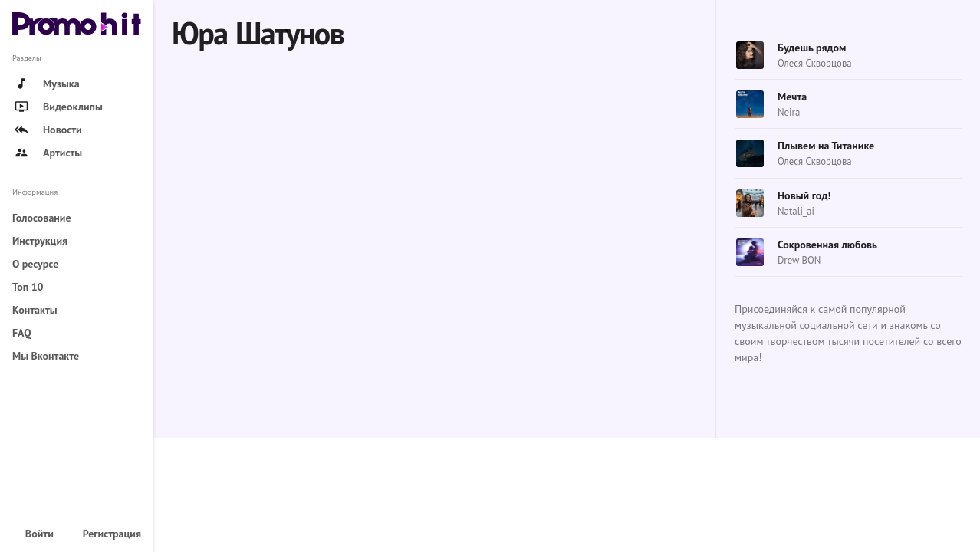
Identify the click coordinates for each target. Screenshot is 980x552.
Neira (789, 112)
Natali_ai (796, 211)
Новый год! (804, 195)
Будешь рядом (812, 48)
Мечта (792, 97)
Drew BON (799, 260)
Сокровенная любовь (827, 245)
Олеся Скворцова (815, 63)
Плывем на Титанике (826, 146)
